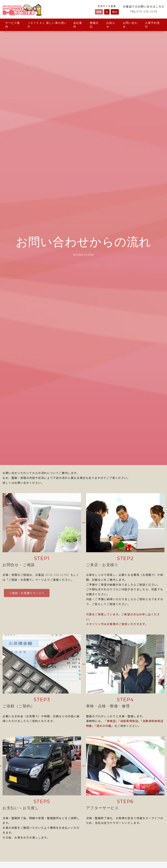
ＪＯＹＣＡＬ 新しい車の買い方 (47, 25)
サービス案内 (13, 25)
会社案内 (78, 25)
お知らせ (111, 25)
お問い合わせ (130, 25)
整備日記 (94, 25)
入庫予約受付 (152, 25)
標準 (99, 12)
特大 (115, 12)
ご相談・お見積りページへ (27, 593)
